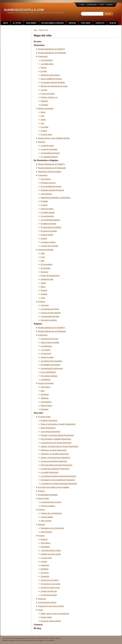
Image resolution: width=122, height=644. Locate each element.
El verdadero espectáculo (50, 365)
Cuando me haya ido (49, 591)
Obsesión (44, 101)
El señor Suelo (46, 134)
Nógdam (38, 324)
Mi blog (37, 628)
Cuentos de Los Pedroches (51, 513)
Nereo (43, 112)
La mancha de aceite (49, 595)
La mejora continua (48, 242)
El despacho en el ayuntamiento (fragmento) (58, 480)
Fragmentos (43, 56)
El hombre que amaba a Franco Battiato (54, 487)
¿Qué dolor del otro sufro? (51, 550)
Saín (42, 123)
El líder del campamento (50, 276)
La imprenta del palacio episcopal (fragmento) (58, 476)
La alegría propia (47, 146)
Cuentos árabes (47, 517)
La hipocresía (46, 354)
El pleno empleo (47, 235)
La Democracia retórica (47, 602)
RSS (102, 5)
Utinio (43, 298)
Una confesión (46, 194)
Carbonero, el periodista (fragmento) (55, 454)
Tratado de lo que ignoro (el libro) (51, 606)
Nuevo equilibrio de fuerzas (51, 79)
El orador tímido (44, 417)
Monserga (44, 409)
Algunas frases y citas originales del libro (54, 138)
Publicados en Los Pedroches (52, 528)
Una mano (45, 305)
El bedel (44, 131)
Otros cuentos (46, 521)
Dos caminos (46, 179)
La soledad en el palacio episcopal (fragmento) (59, 484)
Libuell (43, 283)
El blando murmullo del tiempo (52, 190)
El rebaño (44, 201)
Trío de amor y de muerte (50, 584)
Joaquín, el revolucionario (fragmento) (55, 458)
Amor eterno (45, 543)
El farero (41, 491)
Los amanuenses (47, 216)
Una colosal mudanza (49, 376)
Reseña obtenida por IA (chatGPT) (52, 49)
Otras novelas (43, 498)
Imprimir (110, 5)
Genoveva (45, 394)
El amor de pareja (48, 94)
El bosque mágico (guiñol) (51, 621)
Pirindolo (44, 294)
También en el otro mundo (51, 554)
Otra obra (38, 413)
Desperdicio (45, 547)
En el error (45, 573)
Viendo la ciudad (47, 357)
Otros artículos (46, 532)
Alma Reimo (45, 387)
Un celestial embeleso (49, 157)
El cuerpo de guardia (49, 231)
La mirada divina (47, 64)
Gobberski (45, 398)
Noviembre (45, 565)
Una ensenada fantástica (50, 220)
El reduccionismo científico (51, 227)
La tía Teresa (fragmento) (50, 432)
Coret (43, 257)
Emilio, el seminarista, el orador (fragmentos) (58, 424)
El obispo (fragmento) (49, 420)
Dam (42, 261)
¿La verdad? (45, 350)
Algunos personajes (46, 108)
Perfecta (44, 290)
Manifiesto (45, 569)
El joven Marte (46, 617)
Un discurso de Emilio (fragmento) (54, 461)
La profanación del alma (50, 316)
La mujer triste (46, 558)
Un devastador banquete (50, 153)
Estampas (42, 599)
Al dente (44, 238)
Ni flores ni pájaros (48, 506)
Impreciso (44, 272)
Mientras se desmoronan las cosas (54, 86)
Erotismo (42, 142)
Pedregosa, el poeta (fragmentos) (54, 450)
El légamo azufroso (48, 183)
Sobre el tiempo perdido (50, 342)
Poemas (41, 536)
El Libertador (46, 268)
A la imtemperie (47, 60)
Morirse (43, 68)
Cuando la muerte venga (50, 588)
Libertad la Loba (47, 279)
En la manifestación (48, 372)
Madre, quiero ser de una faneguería (55, 614)
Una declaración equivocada (52, 368)
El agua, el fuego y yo (49, 97)
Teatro (41, 610)
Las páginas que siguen (50, 309)
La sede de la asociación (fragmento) (55, 469)
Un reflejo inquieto (48, 212)
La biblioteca (45, 380)
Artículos (42, 524)
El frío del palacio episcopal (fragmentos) (56, 465)
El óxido (44, 71)
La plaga (44, 205)
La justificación (46, 346)
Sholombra (39, 45)
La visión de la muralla (49, 246)
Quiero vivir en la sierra (50, 580)
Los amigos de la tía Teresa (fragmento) (56, 443)
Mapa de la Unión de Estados (50, 172)
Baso (43, 391)
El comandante (46, 264)
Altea (43, 253)
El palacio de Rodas (48, 224)
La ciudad (44, 127)
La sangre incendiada (49, 149)
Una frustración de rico (49, 339)
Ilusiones (44, 539)
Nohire (43, 120)
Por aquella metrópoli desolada (53, 82)
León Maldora (46, 402)
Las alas (44, 90)
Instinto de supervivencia (50, 75)
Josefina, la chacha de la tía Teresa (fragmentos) (59, 446)
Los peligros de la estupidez (51, 361)
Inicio (35, 30)
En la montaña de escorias (51, 186)
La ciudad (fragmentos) (50, 472)
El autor (38, 42)
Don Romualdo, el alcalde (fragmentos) (56, 439)
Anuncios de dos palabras (51, 313)
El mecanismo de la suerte (51, 502)
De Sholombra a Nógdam (46, 160)
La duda (44, 562)
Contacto (38, 625)
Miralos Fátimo (46, 406)
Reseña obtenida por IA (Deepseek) (52, 53)
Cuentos (41, 510)
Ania (42, 116)
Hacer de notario (47, 209)
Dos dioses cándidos (49, 320)
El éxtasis (44, 105)
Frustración (45, 576)
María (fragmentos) (48, 428)
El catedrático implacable (48, 495)
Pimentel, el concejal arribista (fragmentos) (57, 435)
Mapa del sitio (92, 5)
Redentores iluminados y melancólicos (55, 198)
